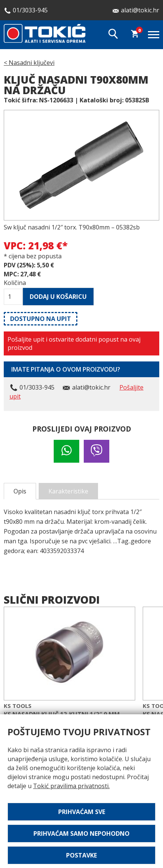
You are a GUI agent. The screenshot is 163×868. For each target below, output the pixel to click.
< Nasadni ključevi (29, 63)
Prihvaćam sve (82, 812)
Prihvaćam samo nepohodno (81, 834)
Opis (20, 491)
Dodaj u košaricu (58, 297)
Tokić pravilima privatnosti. (71, 786)
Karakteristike (68, 491)
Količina (13, 283)
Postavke (81, 855)
